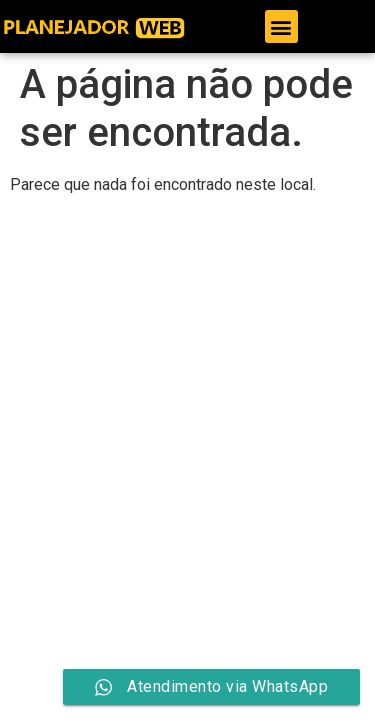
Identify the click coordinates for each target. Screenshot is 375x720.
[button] (281, 26)
